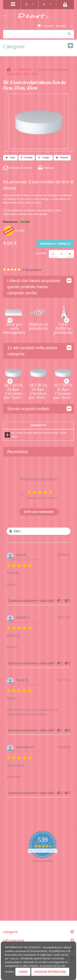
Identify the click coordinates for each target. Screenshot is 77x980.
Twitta (10, 158)
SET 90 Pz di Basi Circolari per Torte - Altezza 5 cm (63, 395)
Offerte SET (25, 70)
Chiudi (23, 972)
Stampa (46, 168)
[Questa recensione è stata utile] (59, 601)
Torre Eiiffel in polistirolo (63, 328)
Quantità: (41, 253)
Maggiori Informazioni (50, 972)
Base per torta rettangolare (14, 328)
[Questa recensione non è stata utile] (66, 601)
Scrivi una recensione (39, 512)
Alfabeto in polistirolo (38, 326)
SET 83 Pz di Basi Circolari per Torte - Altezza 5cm (38, 395)
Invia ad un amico (17, 168)
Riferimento (10, 222)
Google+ (44, 158)
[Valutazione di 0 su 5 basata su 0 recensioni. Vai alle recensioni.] (22, 270)
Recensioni (17, 452)
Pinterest (62, 158)
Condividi (27, 158)
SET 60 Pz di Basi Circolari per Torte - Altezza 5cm (14, 395)
